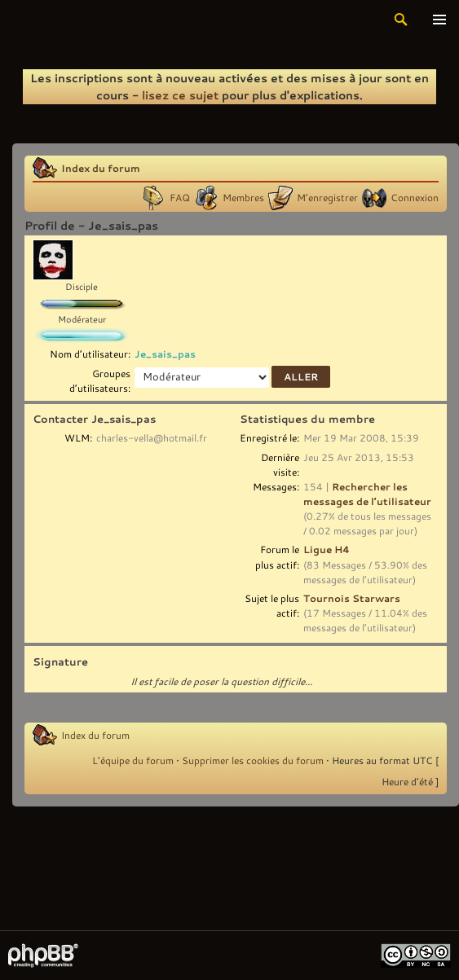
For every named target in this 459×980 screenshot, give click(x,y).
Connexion (415, 197)
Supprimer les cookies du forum (253, 760)
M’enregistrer (327, 197)
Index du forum (101, 168)
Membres (243, 197)
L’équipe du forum (133, 760)
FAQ (180, 197)
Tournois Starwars (352, 598)
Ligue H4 (327, 549)
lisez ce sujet (180, 95)
